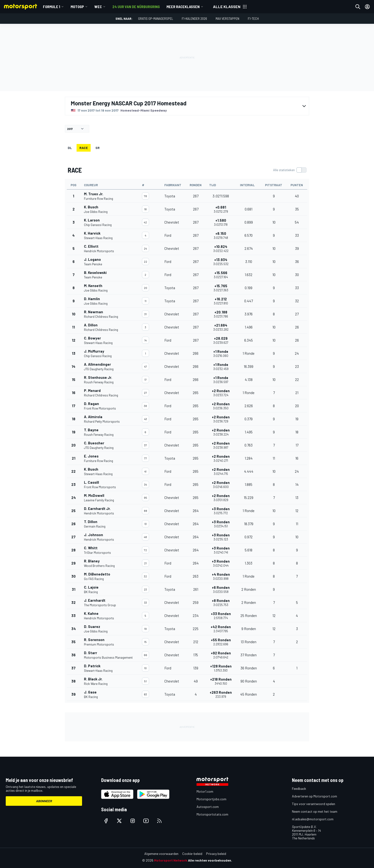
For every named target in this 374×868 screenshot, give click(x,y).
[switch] (290, 170)
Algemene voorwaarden (161, 854)
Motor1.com (205, 791)
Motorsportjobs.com (211, 799)
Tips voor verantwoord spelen (314, 804)
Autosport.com (208, 807)
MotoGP (77, 7)
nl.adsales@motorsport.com (313, 819)
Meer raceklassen (183, 7)
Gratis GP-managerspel (156, 18)
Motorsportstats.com (212, 814)
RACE (84, 148)
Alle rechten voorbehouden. (210, 860)
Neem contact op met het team (315, 811)
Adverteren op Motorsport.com (314, 796)
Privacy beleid (216, 854)
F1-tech (253, 18)
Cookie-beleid (192, 854)
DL (70, 148)
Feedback (299, 788)
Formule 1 (52, 7)
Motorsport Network (171, 860)
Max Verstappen (227, 18)
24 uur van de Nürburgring (136, 7)
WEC (98, 7)
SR (98, 148)
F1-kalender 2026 (194, 18)
